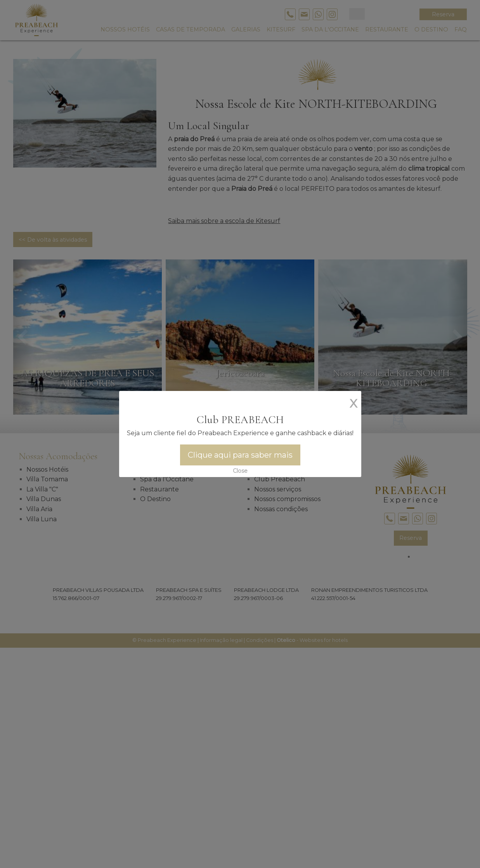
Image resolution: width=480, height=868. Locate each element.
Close (240, 471)
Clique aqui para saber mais (240, 455)
